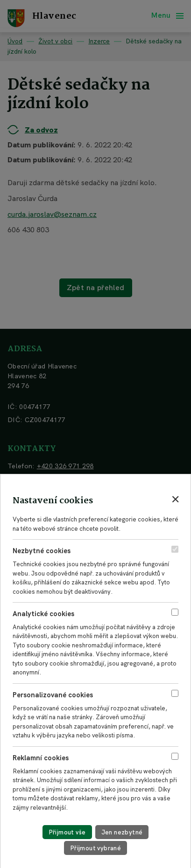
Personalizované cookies (53, 695)
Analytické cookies (43, 614)
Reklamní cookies (41, 758)
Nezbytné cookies (42, 551)
